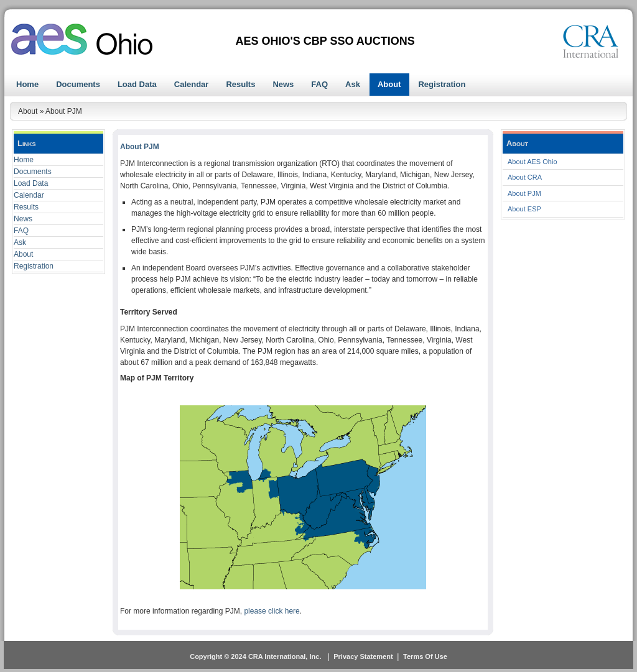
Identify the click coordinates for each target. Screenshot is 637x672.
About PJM (524, 193)
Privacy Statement (363, 656)
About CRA (525, 177)
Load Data (31, 183)
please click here (272, 611)
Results (26, 207)
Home (24, 160)
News (23, 219)
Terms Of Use (425, 656)
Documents (33, 172)
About (23, 254)
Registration (34, 266)
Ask (20, 242)
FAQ (21, 231)
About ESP (524, 209)
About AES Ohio (532, 162)
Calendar (29, 195)
